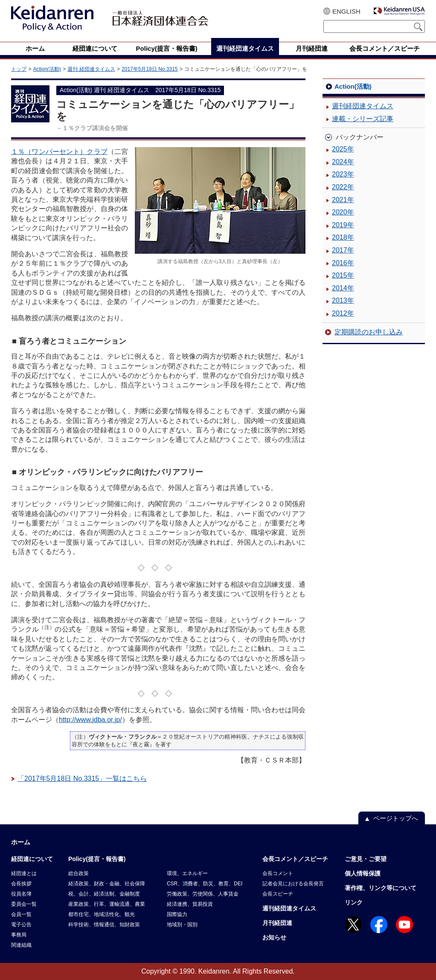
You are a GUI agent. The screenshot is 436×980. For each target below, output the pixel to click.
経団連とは (24, 873)
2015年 (343, 275)
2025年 (343, 149)
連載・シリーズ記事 (363, 119)
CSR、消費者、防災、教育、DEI (205, 884)
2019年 (343, 225)
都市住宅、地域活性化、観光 (102, 914)
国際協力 (177, 914)
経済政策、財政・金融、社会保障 (107, 884)
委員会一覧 (24, 904)
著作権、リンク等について (381, 888)
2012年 (343, 313)
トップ (19, 69)
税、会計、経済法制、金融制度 (104, 894)
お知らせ (274, 937)
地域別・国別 (182, 925)
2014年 (343, 288)
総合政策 (78, 873)
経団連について (32, 859)
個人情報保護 (363, 873)
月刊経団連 (277, 923)
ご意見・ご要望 (366, 859)
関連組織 (21, 945)
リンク (354, 902)
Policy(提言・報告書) (97, 859)
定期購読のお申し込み (369, 332)
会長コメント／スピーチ (295, 859)
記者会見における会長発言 (293, 884)
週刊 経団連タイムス (91, 69)
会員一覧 (21, 914)
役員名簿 (21, 894)
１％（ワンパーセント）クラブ (59, 152)
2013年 (343, 300)
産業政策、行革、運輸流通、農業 (107, 904)
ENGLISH (346, 11)
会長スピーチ (278, 894)
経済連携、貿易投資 (190, 904)
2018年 (343, 237)
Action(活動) (47, 69)
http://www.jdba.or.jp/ (90, 720)
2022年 (343, 187)
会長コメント (278, 873)
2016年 (343, 263)
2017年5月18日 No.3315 (150, 69)
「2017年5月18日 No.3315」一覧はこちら (82, 778)
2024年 (343, 162)
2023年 (343, 174)
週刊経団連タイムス (363, 106)
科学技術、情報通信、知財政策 (104, 925)
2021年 (343, 200)
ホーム (21, 842)
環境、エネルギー (187, 873)
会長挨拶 (21, 884)
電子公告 (21, 925)
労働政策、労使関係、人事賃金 (203, 894)
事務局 (19, 935)
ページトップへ (396, 818)
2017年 (343, 250)
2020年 (343, 212)
